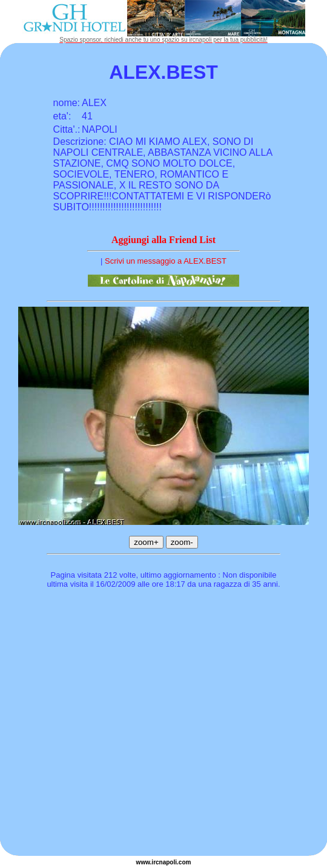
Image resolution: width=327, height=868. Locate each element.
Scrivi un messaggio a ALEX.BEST (166, 261)
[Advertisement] (114, 724)
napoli (168, 862)
